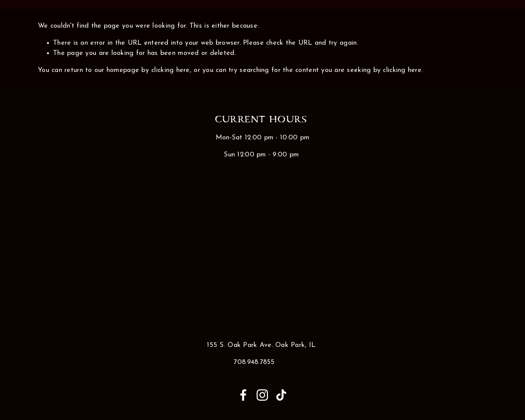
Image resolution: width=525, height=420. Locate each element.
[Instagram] (262, 395)
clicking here (171, 70)
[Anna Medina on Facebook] (243, 395)
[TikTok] (281, 395)
